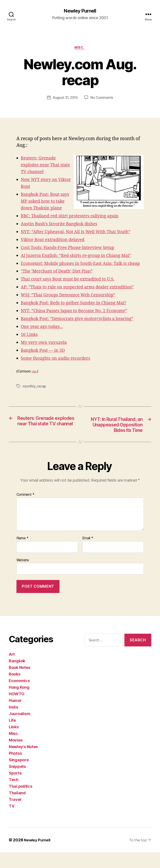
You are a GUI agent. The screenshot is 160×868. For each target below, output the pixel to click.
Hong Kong (19, 703)
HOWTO (17, 709)
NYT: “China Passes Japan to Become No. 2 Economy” (78, 319)
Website (23, 576)
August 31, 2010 (65, 99)
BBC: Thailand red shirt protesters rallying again (74, 217)
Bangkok (17, 676)
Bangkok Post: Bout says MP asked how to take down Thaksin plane (47, 202)
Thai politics (21, 802)
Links (14, 742)
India (13, 723)
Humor (15, 716)
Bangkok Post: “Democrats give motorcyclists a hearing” (82, 327)
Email (88, 554)
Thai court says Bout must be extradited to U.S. (71, 287)
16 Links (30, 342)
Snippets (17, 782)
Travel (15, 815)
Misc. (80, 48)
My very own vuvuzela (46, 350)
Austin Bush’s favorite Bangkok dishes (62, 225)
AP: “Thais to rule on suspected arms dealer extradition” (82, 295)
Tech (14, 795)
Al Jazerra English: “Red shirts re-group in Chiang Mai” (80, 257)
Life (12, 736)
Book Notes (19, 683)
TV (12, 822)
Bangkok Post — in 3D (45, 358)
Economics (19, 696)
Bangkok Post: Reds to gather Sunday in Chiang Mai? (78, 311)
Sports (15, 789)
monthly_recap (35, 394)
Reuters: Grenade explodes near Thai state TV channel (42, 166)
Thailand (17, 808)
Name (22, 554)
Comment (26, 510)
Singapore (19, 775)
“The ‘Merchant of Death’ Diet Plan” (60, 279)
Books (15, 690)
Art (12, 670)
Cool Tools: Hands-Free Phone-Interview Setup (71, 249)
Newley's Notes (23, 762)
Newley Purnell (80, 11)
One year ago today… (44, 335)
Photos (15, 769)
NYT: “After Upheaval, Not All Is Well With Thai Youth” (80, 233)
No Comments (102, 99)
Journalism (19, 729)
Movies (16, 756)
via (34, 379)
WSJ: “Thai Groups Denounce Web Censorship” (72, 303)
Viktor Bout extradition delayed (55, 241)
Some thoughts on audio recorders (58, 366)
